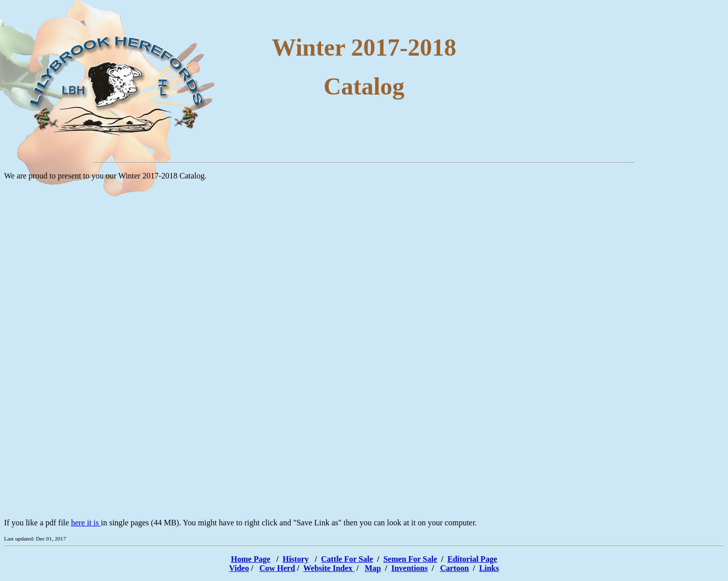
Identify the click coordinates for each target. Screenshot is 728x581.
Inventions (409, 568)
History (296, 559)
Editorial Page (472, 559)
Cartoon (454, 568)
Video (239, 568)
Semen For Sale (410, 559)
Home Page (251, 559)
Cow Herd (277, 568)
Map (373, 568)
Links (489, 568)
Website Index (329, 568)
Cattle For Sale (347, 559)
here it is (86, 523)
